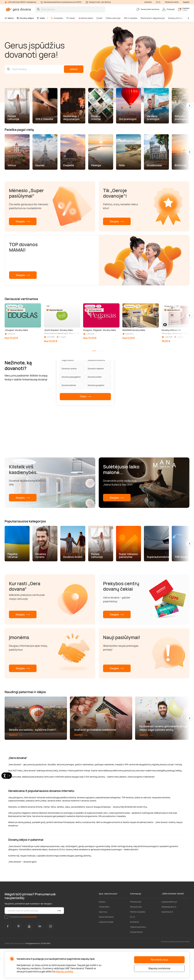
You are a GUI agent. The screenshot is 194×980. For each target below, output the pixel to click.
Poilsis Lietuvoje (113, 18)
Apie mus (103, 943)
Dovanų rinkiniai (175, 18)
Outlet (99, 18)
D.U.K (133, 948)
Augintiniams (68, 360)
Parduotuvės (136, 938)
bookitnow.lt (167, 943)
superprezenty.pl (169, 933)
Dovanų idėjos (25, 18)
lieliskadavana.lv (169, 938)
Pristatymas (136, 933)
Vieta (41, 18)
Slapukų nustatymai (159, 968)
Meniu (9, 18)
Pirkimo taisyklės (138, 943)
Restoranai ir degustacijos (153, 18)
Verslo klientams (106, 948)
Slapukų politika (64, 972)
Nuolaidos (57, 18)
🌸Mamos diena (86, 18)
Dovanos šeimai (69, 385)
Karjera (102, 933)
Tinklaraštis (104, 938)
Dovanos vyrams (69, 369)
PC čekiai (71, 18)
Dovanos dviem (95, 377)
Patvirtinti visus (159, 960)
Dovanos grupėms (96, 385)
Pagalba (186, 2)
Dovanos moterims (96, 360)
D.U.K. (158, 2)
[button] (189, 106)
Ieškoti (74, 69)
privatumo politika (30, 948)
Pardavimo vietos (172, 2)
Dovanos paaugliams (71, 377)
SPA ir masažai (130, 18)
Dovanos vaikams (96, 369)
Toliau (85, 397)
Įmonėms (148, 2)
